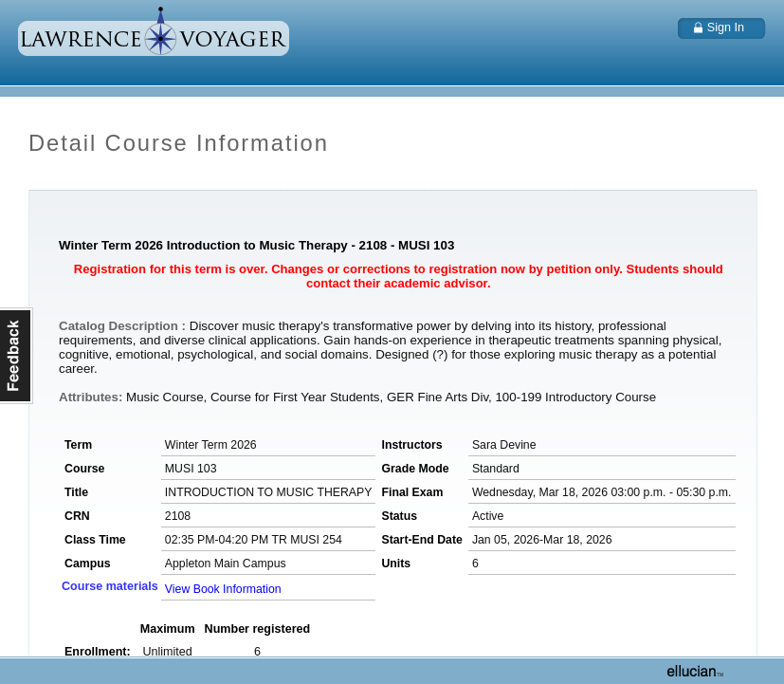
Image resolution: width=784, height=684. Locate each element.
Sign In (726, 28)
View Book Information (223, 589)
